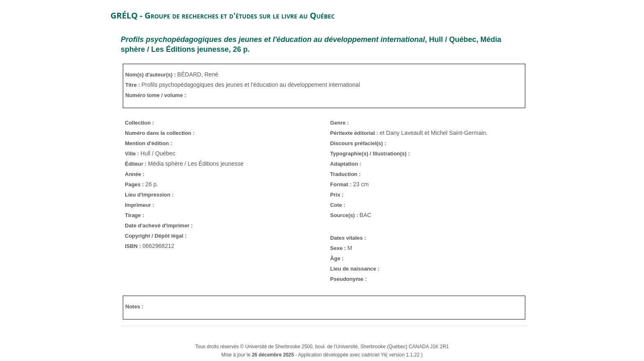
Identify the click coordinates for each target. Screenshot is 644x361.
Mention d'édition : (148, 143)
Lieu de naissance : (355, 269)
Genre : (340, 123)
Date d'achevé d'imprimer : (159, 226)
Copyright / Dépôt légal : (156, 236)
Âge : (337, 258)
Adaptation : (346, 164)
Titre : (133, 85)
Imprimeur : (140, 205)
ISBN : (134, 246)
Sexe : (339, 248)
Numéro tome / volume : (156, 95)
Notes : (134, 307)
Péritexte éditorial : (355, 133)
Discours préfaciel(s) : (358, 143)
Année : (135, 174)
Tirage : (135, 215)
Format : (342, 184)
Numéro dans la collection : (160, 133)
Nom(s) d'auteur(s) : (151, 75)
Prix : (337, 195)
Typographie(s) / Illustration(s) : (370, 154)
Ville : (133, 154)
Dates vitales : (348, 238)
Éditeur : (136, 164)
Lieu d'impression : (149, 195)
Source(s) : (345, 215)
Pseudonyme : (348, 279)
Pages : (135, 184)
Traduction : (345, 174)
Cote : (338, 205)
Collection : (139, 123)
